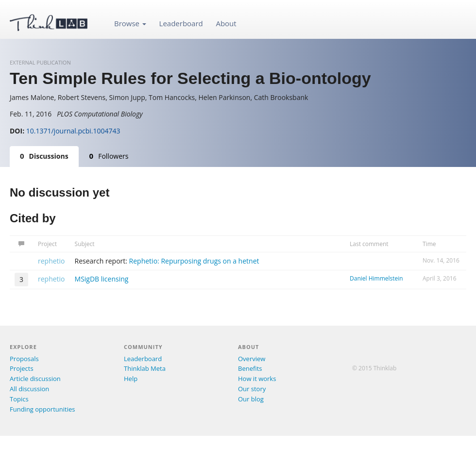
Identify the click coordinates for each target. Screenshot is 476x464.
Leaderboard (181, 23)
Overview (252, 359)
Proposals (24, 359)
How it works (257, 379)
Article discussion (35, 379)
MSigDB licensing (102, 279)
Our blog (251, 399)
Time (429, 244)
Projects (22, 368)
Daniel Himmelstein (376, 278)
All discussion (29, 389)
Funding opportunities (42, 409)
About (226, 23)
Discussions (44, 156)
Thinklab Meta (145, 368)
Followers (109, 156)
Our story (252, 389)
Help (131, 379)
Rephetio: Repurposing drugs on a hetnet (194, 261)
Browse (130, 23)
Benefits (250, 368)
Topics (19, 399)
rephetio (51, 261)
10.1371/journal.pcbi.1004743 (73, 131)
